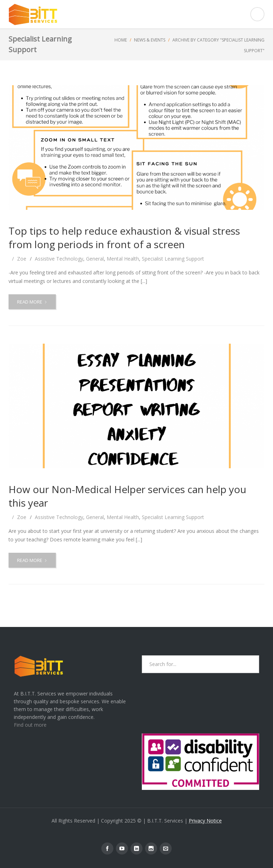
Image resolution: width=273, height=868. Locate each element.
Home (121, 40)
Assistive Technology (59, 259)
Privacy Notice (205, 821)
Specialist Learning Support (173, 259)
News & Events (150, 40)
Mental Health (123, 259)
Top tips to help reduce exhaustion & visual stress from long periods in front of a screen (124, 238)
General (95, 259)
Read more (34, 304)
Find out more (30, 725)
